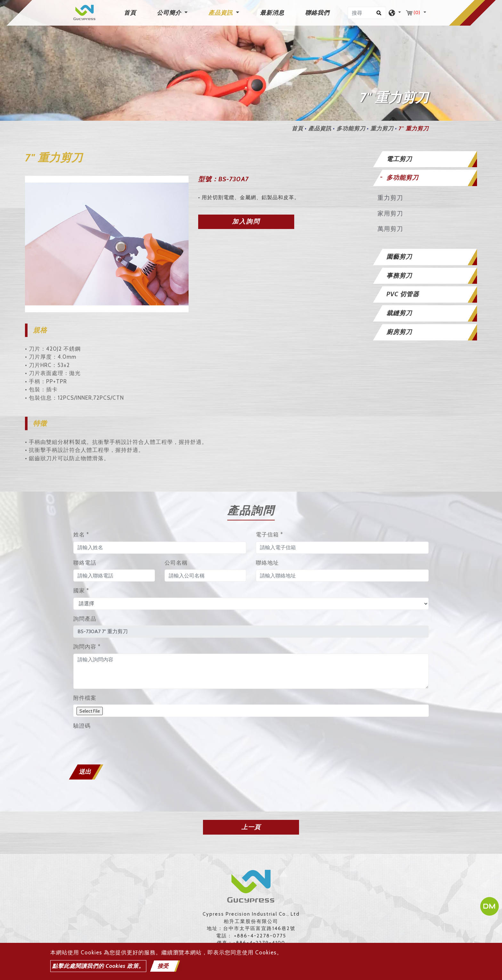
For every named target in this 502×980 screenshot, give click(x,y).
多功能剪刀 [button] (402, 178)
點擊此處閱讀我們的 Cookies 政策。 (98, 966)
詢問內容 (87, 647)
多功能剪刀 (351, 128)
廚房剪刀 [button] (399, 332)
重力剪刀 (382, 128)
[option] (107, 244)
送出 (85, 772)
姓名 (81, 535)
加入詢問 (246, 221)
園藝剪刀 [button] (399, 257)
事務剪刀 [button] (399, 276)
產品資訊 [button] (221, 13)
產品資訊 (320, 128)
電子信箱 (269, 535)
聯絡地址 (267, 563)
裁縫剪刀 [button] (399, 313)
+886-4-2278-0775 (260, 936)
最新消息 (272, 13)
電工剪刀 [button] (399, 159)
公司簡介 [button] (170, 13)
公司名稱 (176, 563)
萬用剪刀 (390, 229)
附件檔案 (85, 698)
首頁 (131, 12)
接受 (163, 966)
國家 (81, 591)
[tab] (424, 159)
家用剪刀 (390, 213)
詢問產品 (85, 619)
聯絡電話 (85, 563)
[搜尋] (367, 13)
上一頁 (251, 827)
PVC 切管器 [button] (403, 294)
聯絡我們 (317, 13)
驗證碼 (82, 726)
